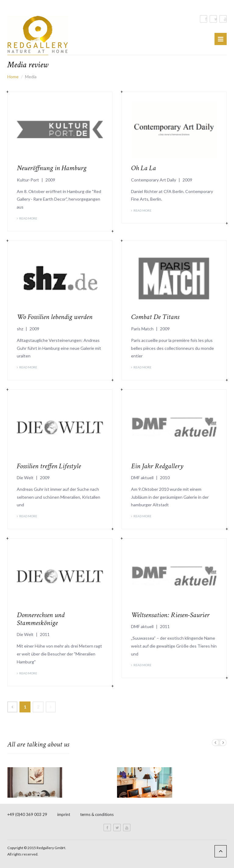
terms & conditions (97, 814)
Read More (28, 218)
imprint (64, 814)
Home (13, 77)
